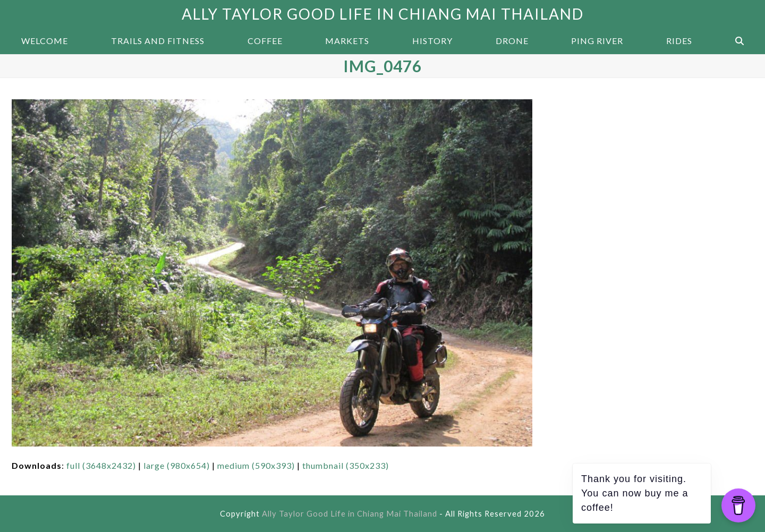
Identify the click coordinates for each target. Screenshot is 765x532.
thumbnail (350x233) (346, 465)
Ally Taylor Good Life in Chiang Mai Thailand (383, 14)
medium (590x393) (256, 465)
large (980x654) (177, 465)
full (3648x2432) (101, 465)
